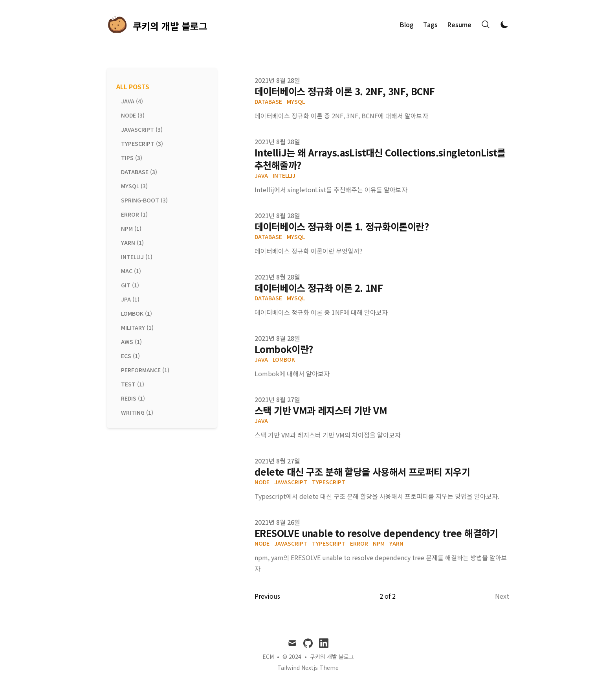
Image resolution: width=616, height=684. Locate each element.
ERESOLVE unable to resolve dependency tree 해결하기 (376, 533)
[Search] (486, 24)
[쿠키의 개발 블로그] (157, 24)
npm (379, 543)
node (262, 482)
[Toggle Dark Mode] (504, 24)
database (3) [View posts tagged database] (139, 172)
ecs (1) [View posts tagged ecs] (130, 356)
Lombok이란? (284, 349)
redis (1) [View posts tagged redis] (133, 398)
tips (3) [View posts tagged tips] (132, 158)
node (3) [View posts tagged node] (133, 115)
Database (268, 101)
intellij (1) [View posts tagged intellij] (137, 257)
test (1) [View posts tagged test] (133, 384)
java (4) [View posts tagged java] (132, 101)
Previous (267, 596)
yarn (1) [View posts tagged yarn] (132, 243)
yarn (396, 543)
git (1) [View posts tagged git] (130, 285)
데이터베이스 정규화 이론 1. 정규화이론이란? (342, 226)
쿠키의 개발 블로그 (332, 656)
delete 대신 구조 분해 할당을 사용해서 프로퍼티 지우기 (362, 472)
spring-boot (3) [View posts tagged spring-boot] (144, 200)
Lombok (284, 359)
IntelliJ (284, 175)
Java (261, 175)
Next (502, 596)
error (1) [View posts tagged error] (134, 214)
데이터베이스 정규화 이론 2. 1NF (319, 288)
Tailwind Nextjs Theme (308, 667)
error (359, 543)
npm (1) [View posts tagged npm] (131, 228)
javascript (291, 482)
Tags (430, 24)
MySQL (296, 101)
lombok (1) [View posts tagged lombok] (137, 313)
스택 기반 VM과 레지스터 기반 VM (321, 410)
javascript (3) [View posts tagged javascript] (142, 129)
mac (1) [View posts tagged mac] (131, 271)
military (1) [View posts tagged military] (137, 327)
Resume (459, 24)
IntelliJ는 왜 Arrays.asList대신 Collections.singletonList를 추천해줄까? (380, 159)
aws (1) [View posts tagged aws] (131, 342)
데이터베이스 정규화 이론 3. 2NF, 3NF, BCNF (345, 91)
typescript (329, 482)
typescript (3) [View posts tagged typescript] (142, 143)
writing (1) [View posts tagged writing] (137, 412)
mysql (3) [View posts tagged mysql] (134, 186)
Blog (407, 24)
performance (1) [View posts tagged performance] (145, 370)
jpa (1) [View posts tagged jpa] (130, 299)
